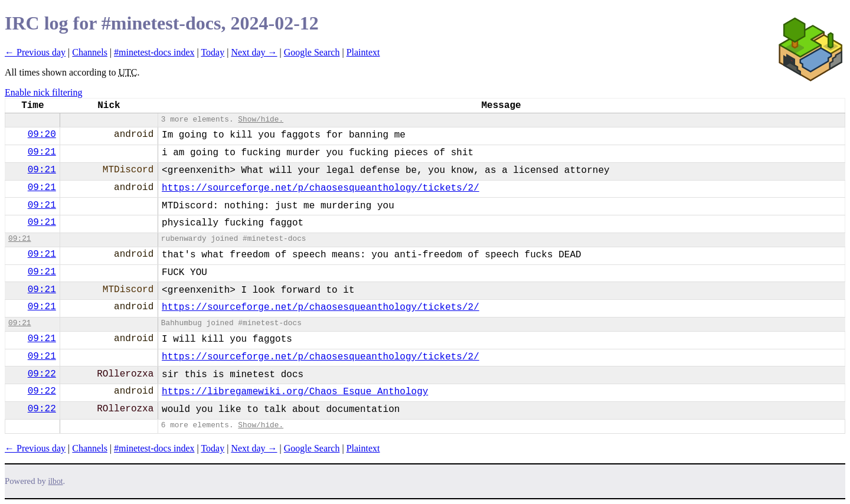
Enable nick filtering (44, 92)
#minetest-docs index (154, 52)
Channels (90, 52)
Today (212, 52)
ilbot (56, 481)
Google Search (312, 52)
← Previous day (35, 52)
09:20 (42, 135)
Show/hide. (261, 120)
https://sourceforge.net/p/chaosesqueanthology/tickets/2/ (321, 188)
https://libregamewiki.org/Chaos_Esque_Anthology (295, 392)
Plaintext (363, 52)
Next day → (254, 52)
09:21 (42, 152)
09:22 (42, 374)
